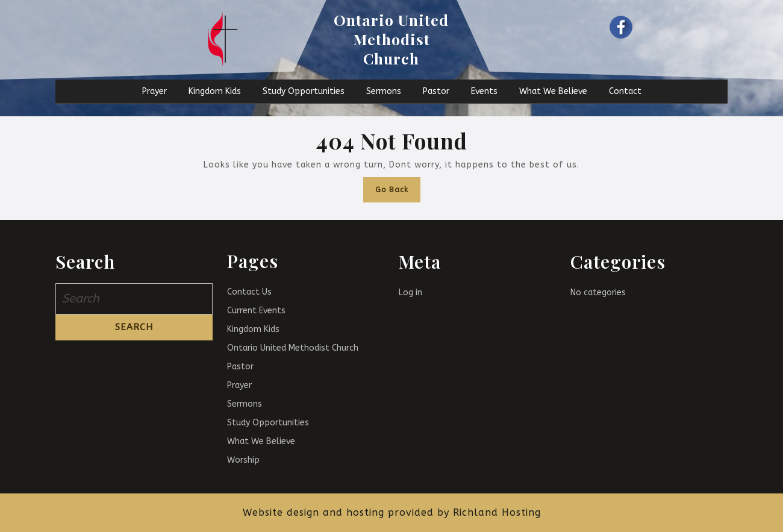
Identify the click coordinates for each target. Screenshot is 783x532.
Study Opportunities (304, 91)
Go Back (398, 186)
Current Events (256, 311)
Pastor (436, 91)
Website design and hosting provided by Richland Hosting (392, 512)
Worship (243, 460)
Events (484, 91)
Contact (625, 91)
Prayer (154, 91)
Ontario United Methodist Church (391, 39)
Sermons (384, 91)
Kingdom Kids (215, 91)
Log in (410, 293)
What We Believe (553, 91)
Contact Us (249, 292)
